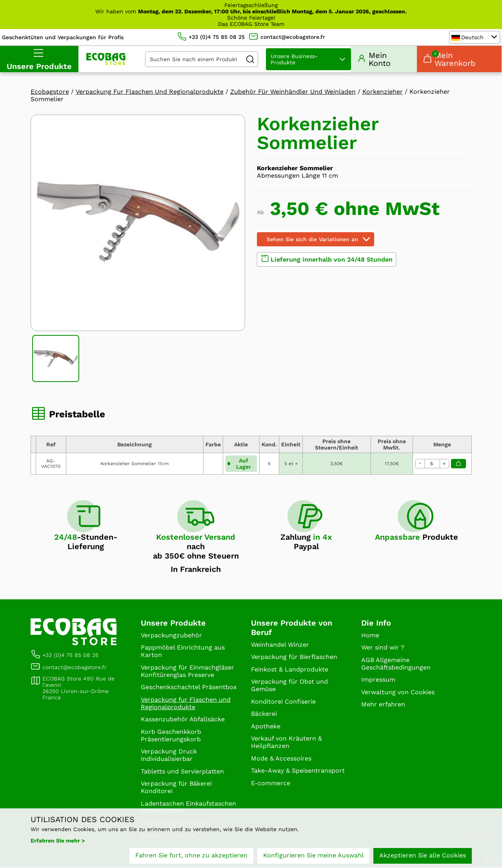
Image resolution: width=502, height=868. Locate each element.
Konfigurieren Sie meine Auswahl (313, 855)
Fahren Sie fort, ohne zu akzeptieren (191, 855)
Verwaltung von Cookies (398, 693)
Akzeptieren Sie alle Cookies (423, 855)
